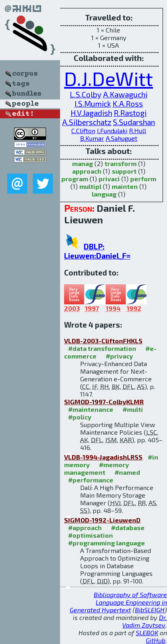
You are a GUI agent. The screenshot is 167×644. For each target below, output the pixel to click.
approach (87, 171)
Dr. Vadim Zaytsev (145, 621)
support (124, 171)
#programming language (107, 543)
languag (104, 194)
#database (128, 528)
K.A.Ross (128, 104)
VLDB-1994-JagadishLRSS (103, 457)
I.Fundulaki (112, 131)
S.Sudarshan (134, 122)
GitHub (156, 640)
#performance (91, 480)
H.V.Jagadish (91, 113)
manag (82, 163)
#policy (80, 417)
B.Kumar (92, 138)
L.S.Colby (86, 94)
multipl (90, 186)
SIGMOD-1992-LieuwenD (102, 520)
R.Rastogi (130, 113)
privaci (109, 179)
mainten (125, 186)
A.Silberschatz (87, 122)
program (75, 179)
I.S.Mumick (93, 104)
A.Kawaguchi (125, 94)
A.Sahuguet (122, 138)
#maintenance (91, 409)
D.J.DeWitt (109, 78)
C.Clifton (83, 131)
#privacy (119, 356)
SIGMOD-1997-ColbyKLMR (104, 402)
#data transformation (102, 348)
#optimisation (91, 535)
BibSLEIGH (150, 610)
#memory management (97, 468)
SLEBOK (147, 633)
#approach (85, 528)
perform (143, 179)
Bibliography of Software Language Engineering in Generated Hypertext (118, 602)
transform (121, 163)
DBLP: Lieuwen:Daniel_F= (97, 251)
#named (127, 472)
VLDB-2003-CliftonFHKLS (103, 341)
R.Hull (138, 131)
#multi (133, 409)
